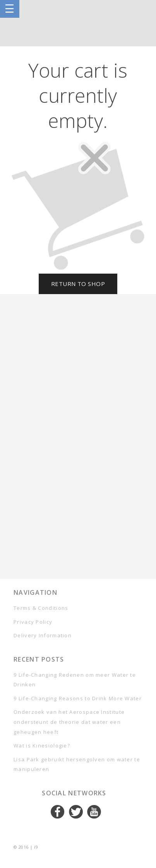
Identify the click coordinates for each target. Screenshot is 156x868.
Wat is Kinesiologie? (42, 745)
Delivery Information (43, 635)
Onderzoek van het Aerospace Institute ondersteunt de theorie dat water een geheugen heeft (69, 722)
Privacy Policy (33, 622)
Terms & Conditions (41, 608)
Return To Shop (78, 284)
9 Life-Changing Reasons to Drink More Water (78, 698)
